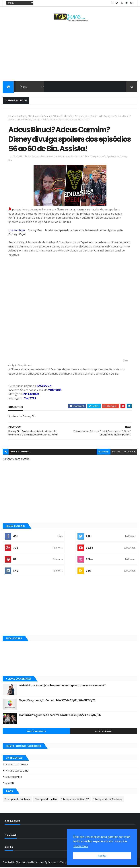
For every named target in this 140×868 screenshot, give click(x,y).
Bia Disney (22, 116)
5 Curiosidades (14, 778)
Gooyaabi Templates (60, 863)
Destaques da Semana (41, 116)
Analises (10, 784)
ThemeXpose (23, 863)
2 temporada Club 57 (17, 765)
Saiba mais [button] (81, 846)
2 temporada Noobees (17, 800)
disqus (116, 452)
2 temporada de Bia (46, 800)
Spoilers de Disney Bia (103, 116)
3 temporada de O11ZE (17, 772)
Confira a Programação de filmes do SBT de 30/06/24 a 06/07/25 (60, 716)
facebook (130, 452)
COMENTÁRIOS (104, 732)
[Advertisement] (70, 52)
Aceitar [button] (102, 856)
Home (12, 116)
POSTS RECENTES (36, 732)
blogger (104, 452)
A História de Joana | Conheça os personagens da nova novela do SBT (62, 686)
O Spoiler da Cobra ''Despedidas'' (72, 116)
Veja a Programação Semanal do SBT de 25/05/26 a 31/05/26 (57, 701)
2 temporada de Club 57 (75, 800)
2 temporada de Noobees (108, 800)
